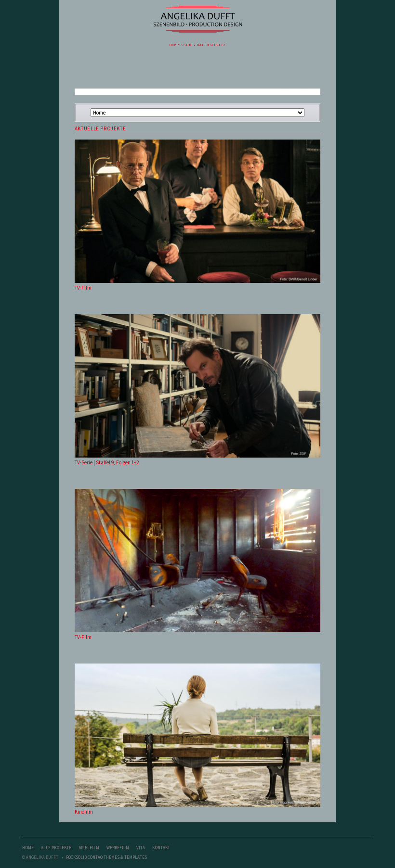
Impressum (181, 45)
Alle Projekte (56, 848)
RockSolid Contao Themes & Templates (106, 857)
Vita (141, 848)
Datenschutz (211, 45)
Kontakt (161, 848)
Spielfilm (89, 848)
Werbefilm (118, 848)
